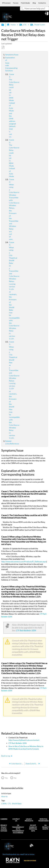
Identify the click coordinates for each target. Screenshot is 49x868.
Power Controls (39, 25)
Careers (4, 819)
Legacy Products (29, 820)
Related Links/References (4, 442)
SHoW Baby (17, 803)
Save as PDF (3, 47)
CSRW (4, 803)
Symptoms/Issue (4, 55)
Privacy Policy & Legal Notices (4, 828)
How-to (4, 796)
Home (11, 25)
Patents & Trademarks (43, 820)
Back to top (6, 756)
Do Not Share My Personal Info (33, 828)
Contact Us (16, 820)
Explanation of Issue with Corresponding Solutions (4, 64)
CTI (9, 803)
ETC (23, 25)
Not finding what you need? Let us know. (19, 854)
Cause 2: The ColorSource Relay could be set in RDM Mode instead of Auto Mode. (7, 158)
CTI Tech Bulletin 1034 (26, 630)
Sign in (47, 14)
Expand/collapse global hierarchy (4, 25)
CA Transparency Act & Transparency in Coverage (18, 829)
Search (22, 9)
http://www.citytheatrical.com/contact (24, 740)
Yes (6, 778)
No (15, 778)
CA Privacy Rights (45, 827)
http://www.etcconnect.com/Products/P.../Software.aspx (24, 562)
